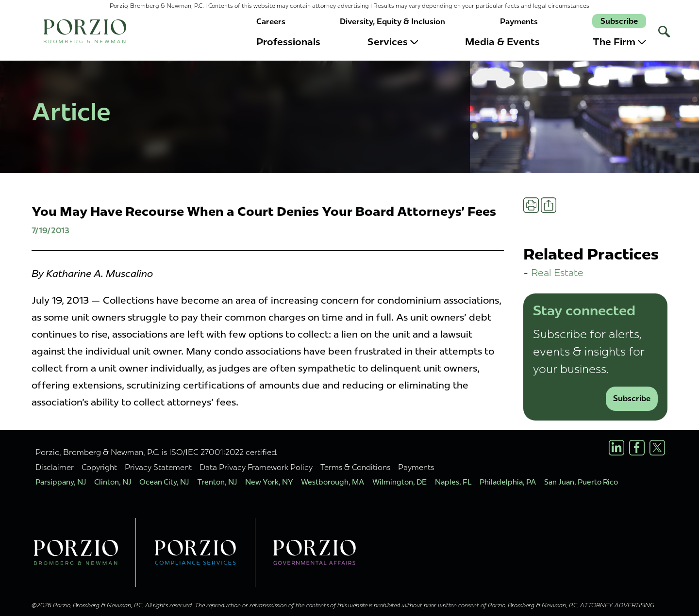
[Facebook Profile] (637, 448)
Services (393, 42)
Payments (519, 22)
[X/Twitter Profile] (657, 448)
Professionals (288, 42)
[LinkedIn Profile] (616, 448)
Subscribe (619, 21)
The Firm (619, 42)
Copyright (99, 467)
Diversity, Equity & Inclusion (392, 22)
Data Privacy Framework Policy (256, 467)
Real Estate (557, 272)
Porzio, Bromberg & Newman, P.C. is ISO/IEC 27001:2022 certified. (157, 452)
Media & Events (502, 42)
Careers (271, 22)
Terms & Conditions (355, 467)
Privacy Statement (158, 467)
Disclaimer (55, 467)
